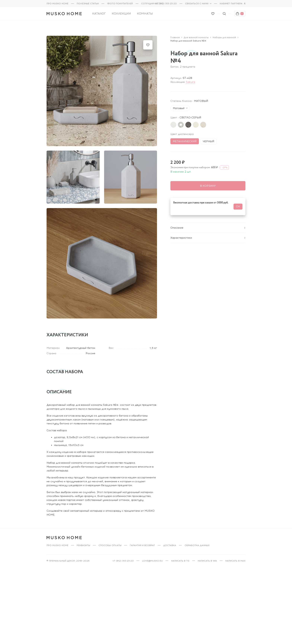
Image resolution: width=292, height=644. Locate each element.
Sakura (191, 80)
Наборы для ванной (224, 35)
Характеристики (208, 232)
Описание (208, 222)
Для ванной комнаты (196, 35)
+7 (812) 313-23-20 (166, 4)
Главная (175, 35)
